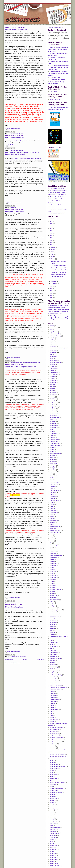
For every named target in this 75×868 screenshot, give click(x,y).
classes (52, 385)
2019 (51, 231)
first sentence (54, 484)
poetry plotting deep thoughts (59, 636)
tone (51, 825)
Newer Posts (9, 659)
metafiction (53, 563)
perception (53, 622)
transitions (53, 829)
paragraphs (54, 608)
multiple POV (54, 577)
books (52, 370)
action (52, 326)
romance (53, 711)
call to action (54, 374)
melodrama (53, 557)
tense (52, 811)
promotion (53, 663)
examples (53, 466)
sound (52, 776)
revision (53, 707)
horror (52, 519)
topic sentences (55, 827)
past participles (55, 616)
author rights (54, 360)
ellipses (52, 456)
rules (52, 715)
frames (52, 494)
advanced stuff (55, 334)
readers (52, 691)
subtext (52, 797)
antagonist (53, 350)
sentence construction (57, 738)
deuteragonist (54, 433)
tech (51, 807)
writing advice (54, 864)
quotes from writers (56, 685)
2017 (51, 235)
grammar (12, 150)
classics (53, 387)
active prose (54, 328)
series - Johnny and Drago (58, 754)
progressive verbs (56, 659)
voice (52, 847)
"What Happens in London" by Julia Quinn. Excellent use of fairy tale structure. (58, 318)
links (52, 547)
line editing (53, 545)
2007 (51, 298)
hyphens (53, 523)
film (51, 480)
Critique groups (55, 417)
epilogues (53, 462)
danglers (53, 419)
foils (51, 488)
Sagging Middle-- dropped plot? (17, 30)
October (54, 247)
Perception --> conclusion (15, 212)
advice (52, 340)
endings (53, 460)
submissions (54, 791)
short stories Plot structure (58, 766)
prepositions (54, 653)
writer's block (54, 860)
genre (52, 502)
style (52, 787)
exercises (53, 470)
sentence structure (56, 742)
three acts (53, 823)
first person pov (35, 363)
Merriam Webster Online (57, 197)
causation (53, 377)
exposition (53, 472)
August (54, 249)
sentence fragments (56, 740)
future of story (54, 500)
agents (52, 342)
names (52, 581)
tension (52, 813)
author (52, 358)
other (52, 602)
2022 (51, 224)
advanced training (56, 336)
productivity (54, 657)
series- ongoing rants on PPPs (59, 756)
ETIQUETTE (54, 464)
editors (52, 452)
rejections (53, 697)
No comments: (16, 145)
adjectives (53, 332)
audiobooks (54, 356)
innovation (53, 529)
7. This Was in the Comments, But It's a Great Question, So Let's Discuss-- (58, 74)
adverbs (53, 338)
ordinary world (54, 600)
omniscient (53, 596)
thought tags (54, 821)
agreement (53, 344)
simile (52, 770)
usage (52, 839)
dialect (52, 435)
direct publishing (55, 443)
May (53, 254)
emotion (12, 657)
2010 (51, 291)
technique (53, 809)
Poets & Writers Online (57, 199)
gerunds (53, 504)
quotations (53, 683)
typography (54, 837)
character (13, 134)
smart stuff (53, 774)
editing (52, 450)
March (53, 259)
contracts (53, 411)
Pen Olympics (54, 618)
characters (53, 383)
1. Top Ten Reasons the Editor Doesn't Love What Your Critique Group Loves (58, 49)
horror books (54, 521)
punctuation (19, 150)
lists (51, 549)
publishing (53, 673)
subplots (53, 795)
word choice (54, 849)
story (52, 780)
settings (53, 762)
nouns (52, 594)
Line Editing (53, 92)
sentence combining (56, 736)
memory (53, 561)
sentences (18, 657)
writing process (55, 866)
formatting (53, 492)
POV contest (54, 646)
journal (52, 539)
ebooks (52, 448)
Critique (52, 415)
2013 (51, 245)
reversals (53, 701)
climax (52, 391)
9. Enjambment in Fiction (57, 80)
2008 (51, 295)
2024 (51, 221)
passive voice (54, 614)
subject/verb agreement (57, 789)
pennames (53, 620)
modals (52, 569)
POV (51, 644)
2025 (51, 219)
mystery (53, 579)
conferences (54, 403)
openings (53, 598)
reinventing (54, 695)
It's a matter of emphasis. (14, 607)
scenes (52, 722)
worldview (53, 856)
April (53, 256)
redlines (53, 693)
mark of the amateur (56, 555)
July (53, 252)
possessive (54, 642)
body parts (53, 368)
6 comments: (16, 597)
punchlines (53, 677)
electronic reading (56, 454)
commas (12, 603)
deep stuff (13, 208)
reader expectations (56, 689)
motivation (53, 575)
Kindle (52, 541)
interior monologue (56, 531)
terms (52, 815)
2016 (51, 238)
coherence (53, 393)
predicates (53, 650)
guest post (53, 510)
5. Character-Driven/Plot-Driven (59, 65)
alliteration (53, 346)
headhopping (54, 512)
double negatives (55, 446)
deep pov (53, 421)
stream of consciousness (58, 782)
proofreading (54, 667)
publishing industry (56, 675)
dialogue (53, 437)
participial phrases (56, 610)
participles (53, 612)
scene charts (54, 719)
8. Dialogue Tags (55, 78)
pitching (53, 628)
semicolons (54, 732)
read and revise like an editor (59, 687)
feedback (53, 478)
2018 (51, 233)
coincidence (54, 395)
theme (52, 817)
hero (51, 515)
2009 (51, 293)
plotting (52, 632)
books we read (54, 372)
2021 (51, 226)
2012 (51, 286)
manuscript (54, 553)
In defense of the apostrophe (14, 140)
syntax (52, 803)
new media (53, 592)
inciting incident (55, 527)
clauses (52, 389)
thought (52, 819)
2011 (51, 288)
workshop (53, 854)
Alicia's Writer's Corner (57, 189)
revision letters (55, 709)
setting (52, 760)
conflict (52, 405)
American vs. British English (59, 348)
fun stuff (53, 498)
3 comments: (16, 128)
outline (52, 604)
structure (53, 784)
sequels (52, 746)
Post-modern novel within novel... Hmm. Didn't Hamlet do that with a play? (22, 153)
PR (51, 648)
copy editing (54, 413)
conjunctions (54, 407)
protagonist (54, 671)
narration (53, 586)
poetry (52, 634)
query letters (54, 681)
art (51, 354)
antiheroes (53, 352)
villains (52, 843)
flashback (53, 486)
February (54, 281)
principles (53, 655)
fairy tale (53, 476)
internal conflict (55, 533)
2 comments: (16, 651)
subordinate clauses (56, 793)
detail (52, 429)
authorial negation (56, 362)
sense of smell (54, 734)
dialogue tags (54, 441)
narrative (53, 588)
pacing (52, 606)
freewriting (53, 496)
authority (53, 364)
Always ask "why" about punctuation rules (21, 367)
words (24, 657)
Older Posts (41, 659)
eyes (52, 474)
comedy (52, 397)
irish (51, 535)
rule (51, 713)
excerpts (53, 468)
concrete (53, 401)
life (51, 543)
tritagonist (53, 831)
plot (22, 134)
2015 (51, 240)
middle (18, 134)
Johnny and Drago (55, 99)
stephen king (54, 778)
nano (52, 584)
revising (53, 705)
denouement (54, 425)
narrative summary (56, 590)
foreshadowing (55, 490)
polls (52, 640)
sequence (53, 748)
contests (53, 409)
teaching (53, 805)
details (52, 431)
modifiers (53, 571)
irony (52, 537)
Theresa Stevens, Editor (57, 213)
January (54, 284)
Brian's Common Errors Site (58, 191)
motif (52, 573)
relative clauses (55, 699)
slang (52, 772)
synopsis (53, 801)
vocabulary (53, 845)
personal (53, 624)
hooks (52, 517)
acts (51, 330)
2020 (51, 228)
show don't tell (54, 768)
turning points (54, 833)
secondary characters (57, 728)
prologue (53, 661)
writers (52, 862)
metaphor (53, 565)
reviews (52, 703)
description (26, 363)
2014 (51, 242)
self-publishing (55, 730)
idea (51, 525)
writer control (54, 858)
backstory (53, 366)
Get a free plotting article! (55, 27)
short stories (54, 764)
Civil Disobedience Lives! (14, 138)
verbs (52, 841)
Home (25, 659)
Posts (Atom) (17, 663)
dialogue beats (55, 439)
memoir (52, 559)
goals (52, 506)
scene (52, 718)
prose (52, 669)
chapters (53, 378)
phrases (53, 626)
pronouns (53, 665)
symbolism (53, 799)
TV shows (53, 835)
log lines (53, 551)
